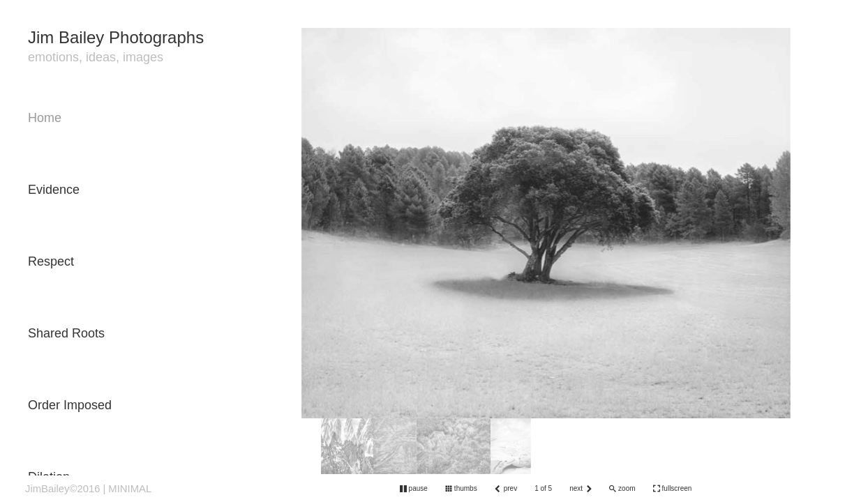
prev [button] (510, 488)
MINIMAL (130, 489)
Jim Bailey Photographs (116, 37)
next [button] (576, 488)
